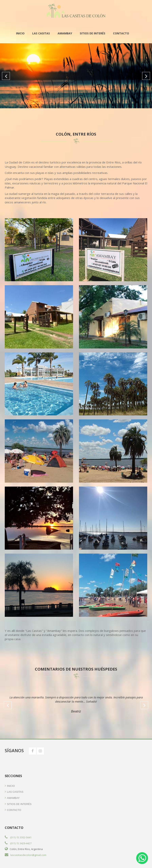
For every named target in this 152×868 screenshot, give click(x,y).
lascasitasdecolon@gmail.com (28, 855)
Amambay (65, 33)
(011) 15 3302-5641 (21, 837)
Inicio (20, 33)
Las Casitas (41, 33)
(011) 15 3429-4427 (21, 843)
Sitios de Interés (93, 33)
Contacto (121, 33)
